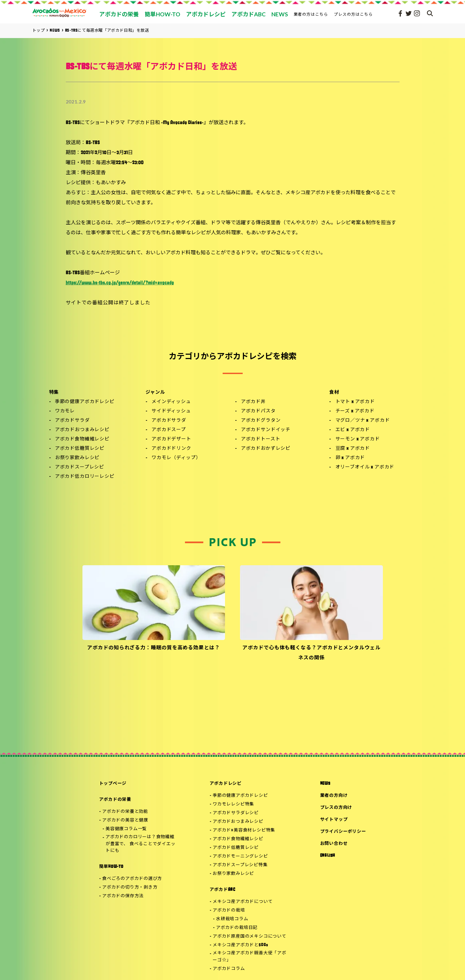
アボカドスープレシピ (80, 467)
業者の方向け (334, 796)
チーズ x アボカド (355, 411)
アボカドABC (222, 890)
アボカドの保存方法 (123, 896)
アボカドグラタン (261, 421)
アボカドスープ (169, 430)
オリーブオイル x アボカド (365, 467)
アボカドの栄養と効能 (125, 812)
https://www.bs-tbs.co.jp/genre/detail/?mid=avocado (120, 283)
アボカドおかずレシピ (266, 449)
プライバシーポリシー (343, 832)
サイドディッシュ (171, 411)
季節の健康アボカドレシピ (85, 402)
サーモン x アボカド (358, 439)
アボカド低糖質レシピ (80, 449)
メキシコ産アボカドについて (243, 902)
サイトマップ (334, 820)
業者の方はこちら (311, 14)
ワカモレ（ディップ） (176, 458)
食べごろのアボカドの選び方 (132, 879)
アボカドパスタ (258, 411)
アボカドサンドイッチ (266, 430)
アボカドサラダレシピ (236, 813)
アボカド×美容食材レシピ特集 (244, 830)
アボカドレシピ (226, 784)
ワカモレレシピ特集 (233, 804)
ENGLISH (328, 856)
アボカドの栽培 (229, 910)
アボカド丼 (253, 402)
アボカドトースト (261, 439)
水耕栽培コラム (232, 919)
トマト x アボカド (355, 402)
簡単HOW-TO (111, 867)
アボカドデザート (171, 439)
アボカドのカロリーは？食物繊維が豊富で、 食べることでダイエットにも (140, 844)
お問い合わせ (334, 844)
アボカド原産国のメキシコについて (249, 936)
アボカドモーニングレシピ (240, 856)
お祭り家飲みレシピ (77, 458)
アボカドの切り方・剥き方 (130, 887)
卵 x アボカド (350, 458)
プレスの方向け (336, 808)
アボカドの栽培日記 (237, 928)
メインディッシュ (171, 402)
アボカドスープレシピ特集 (240, 865)
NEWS (325, 784)
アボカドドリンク (171, 449)
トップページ (113, 784)
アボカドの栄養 (115, 800)
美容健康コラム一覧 (126, 829)
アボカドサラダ (72, 421)
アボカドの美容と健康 (125, 820)
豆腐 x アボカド (353, 449)
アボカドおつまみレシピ (82, 430)
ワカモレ (65, 411)
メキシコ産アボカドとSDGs (241, 945)
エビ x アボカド (353, 430)
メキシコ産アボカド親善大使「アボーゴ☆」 (249, 957)
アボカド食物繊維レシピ (82, 439)
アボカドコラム (229, 969)
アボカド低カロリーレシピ (85, 477)
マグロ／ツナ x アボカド (363, 421)
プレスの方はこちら (353, 14)
